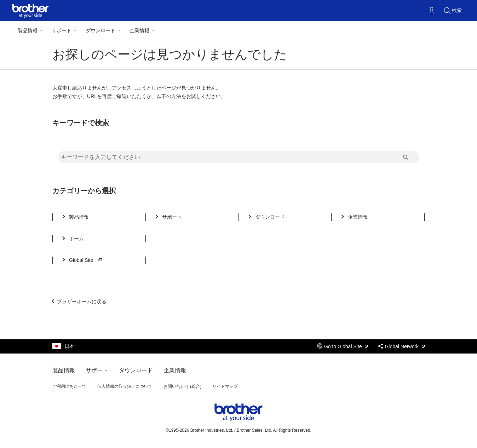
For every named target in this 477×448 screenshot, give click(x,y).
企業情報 (139, 30)
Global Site (86, 260)
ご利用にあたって (69, 386)
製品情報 (28, 30)
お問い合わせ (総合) (182, 386)
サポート (62, 30)
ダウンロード (100, 30)
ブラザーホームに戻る (82, 301)
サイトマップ (225, 386)
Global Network (401, 346)
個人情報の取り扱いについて (125, 386)
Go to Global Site (343, 346)
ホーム (76, 239)
